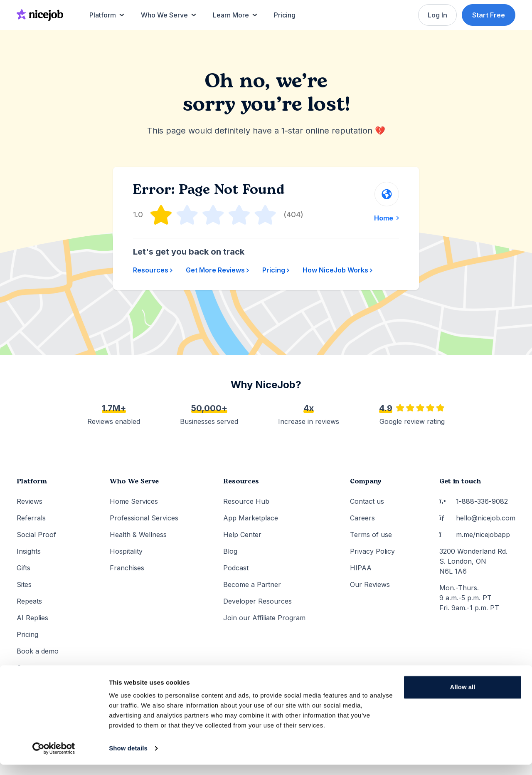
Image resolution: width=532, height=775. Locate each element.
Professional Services (144, 518)
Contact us (367, 501)
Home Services (134, 501)
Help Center (242, 535)
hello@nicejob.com (477, 518)
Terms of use (371, 535)
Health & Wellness (138, 535)
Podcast (236, 568)
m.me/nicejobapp (475, 535)
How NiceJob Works (337, 270)
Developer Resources (257, 601)
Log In (437, 15)
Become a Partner (252, 584)
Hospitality (126, 551)
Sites (24, 584)
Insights (29, 551)
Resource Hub (246, 501)
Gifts (23, 568)
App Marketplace (251, 518)
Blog (230, 551)
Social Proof (36, 535)
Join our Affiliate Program (264, 618)
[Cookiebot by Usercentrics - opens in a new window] (54, 759)
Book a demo (38, 651)
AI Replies (32, 618)
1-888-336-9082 (474, 501)
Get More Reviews (217, 270)
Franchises (127, 568)
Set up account (41, 668)
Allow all (463, 697)
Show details (128, 759)
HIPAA (361, 568)
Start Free (489, 15)
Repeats (29, 601)
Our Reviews (370, 584)
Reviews (30, 501)
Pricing (276, 270)
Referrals (31, 518)
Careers (362, 518)
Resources (153, 270)
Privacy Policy (372, 551)
